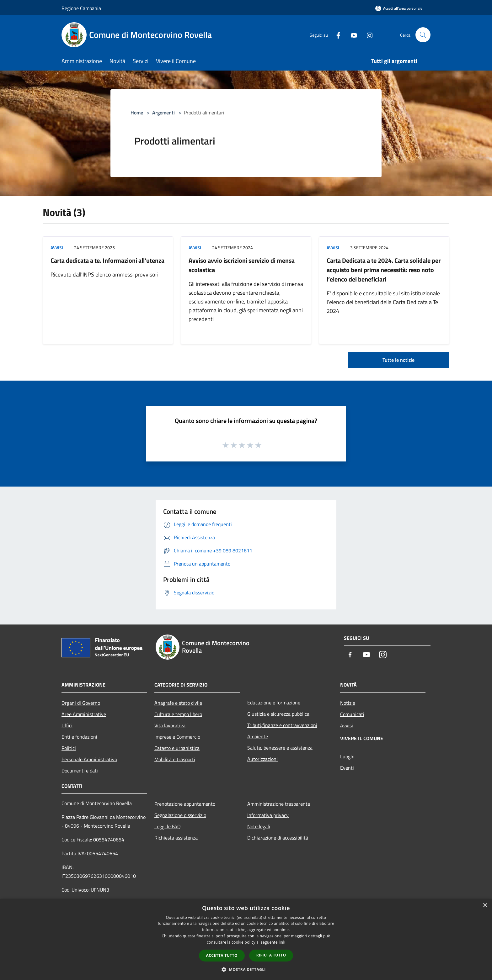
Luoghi (347, 756)
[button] (246, 969)
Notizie (348, 703)
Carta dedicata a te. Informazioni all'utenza (107, 260)
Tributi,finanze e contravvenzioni (282, 725)
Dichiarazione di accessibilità (278, 838)
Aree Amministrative (84, 714)
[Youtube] (351, 35)
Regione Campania (81, 8)
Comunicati (352, 714)
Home (137, 113)
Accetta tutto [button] (222, 955)
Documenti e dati (80, 771)
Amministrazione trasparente (279, 804)
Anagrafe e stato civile (178, 703)
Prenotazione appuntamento (185, 804)
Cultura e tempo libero (178, 714)
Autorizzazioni (262, 759)
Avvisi (57, 248)
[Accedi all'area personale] (399, 8)
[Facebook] (336, 35)
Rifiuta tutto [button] (271, 955)
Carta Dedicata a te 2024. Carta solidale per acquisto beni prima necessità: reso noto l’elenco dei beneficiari (384, 270)
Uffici (67, 725)
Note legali (259, 826)
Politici (69, 748)
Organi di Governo (81, 703)
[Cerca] (423, 35)
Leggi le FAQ (168, 826)
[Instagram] (367, 35)
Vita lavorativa (170, 725)
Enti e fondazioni (79, 737)
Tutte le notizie (398, 360)
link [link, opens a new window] (282, 942)
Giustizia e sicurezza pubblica (278, 714)
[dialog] (246, 939)
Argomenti (163, 113)
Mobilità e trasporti (175, 759)
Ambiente (258, 736)
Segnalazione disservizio (180, 815)
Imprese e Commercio (177, 737)
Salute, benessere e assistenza (280, 748)
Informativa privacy (268, 815)
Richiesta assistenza (176, 838)
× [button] (485, 906)
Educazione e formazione (274, 703)
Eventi (347, 768)
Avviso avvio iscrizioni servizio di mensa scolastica (242, 265)
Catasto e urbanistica (177, 748)
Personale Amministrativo (89, 759)
